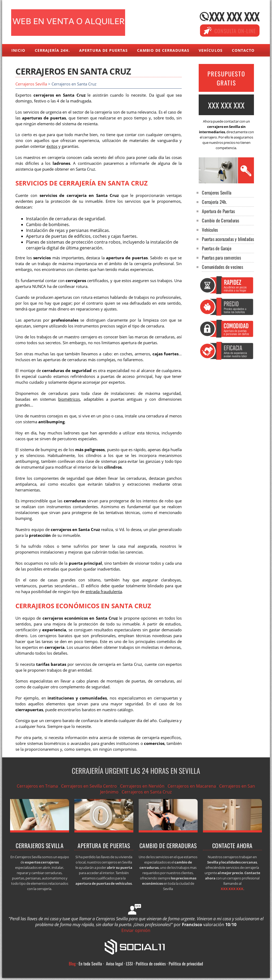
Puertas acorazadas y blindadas (228, 239)
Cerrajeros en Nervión (142, 786)
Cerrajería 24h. (52, 50)
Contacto (243, 50)
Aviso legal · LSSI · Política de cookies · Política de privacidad (154, 964)
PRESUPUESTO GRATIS (226, 78)
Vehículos (211, 50)
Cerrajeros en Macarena (192, 786)
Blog (72, 964)
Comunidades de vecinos (222, 267)
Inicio (18, 50)
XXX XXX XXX (234, 16)
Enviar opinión (136, 930)
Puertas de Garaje (216, 248)
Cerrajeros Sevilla (31, 84)
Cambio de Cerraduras (163, 50)
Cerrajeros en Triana (37, 786)
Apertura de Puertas (103, 50)
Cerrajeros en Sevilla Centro (89, 786)
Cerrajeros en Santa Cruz (147, 792)
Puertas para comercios (221, 258)
